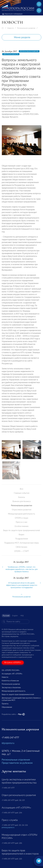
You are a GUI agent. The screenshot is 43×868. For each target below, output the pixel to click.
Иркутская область (11, 54)
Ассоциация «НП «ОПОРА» (12, 674)
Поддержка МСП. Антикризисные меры (21, 543)
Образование (7, 707)
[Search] (15, 622)
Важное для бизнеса (22, 501)
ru (39, 10)
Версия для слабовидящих (12, 14)
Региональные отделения (16, 760)
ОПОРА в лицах (21, 518)
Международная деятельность (21, 514)
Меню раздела (22, 37)
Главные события (22, 493)
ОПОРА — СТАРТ (22, 551)
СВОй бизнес (22, 547)
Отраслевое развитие (22, 510)
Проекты (5, 704)
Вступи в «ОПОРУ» (13, 662)
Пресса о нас (22, 522)
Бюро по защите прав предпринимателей (22, 530)
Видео (21, 535)
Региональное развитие (26, 28)
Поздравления (22, 539)
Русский (6, 616)
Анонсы (21, 497)
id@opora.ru (8, 743)
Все (21, 489)
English (15, 616)
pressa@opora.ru (8, 827)
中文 (22, 616)
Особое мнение (21, 526)
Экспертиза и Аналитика (11, 688)
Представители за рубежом (17, 763)
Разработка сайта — (13, 714)
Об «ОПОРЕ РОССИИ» (11, 670)
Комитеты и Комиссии (10, 681)
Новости (10, 28)
